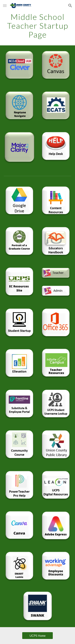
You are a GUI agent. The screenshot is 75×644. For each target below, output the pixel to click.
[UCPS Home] (37, 636)
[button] (5, 6)
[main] (38, 26)
